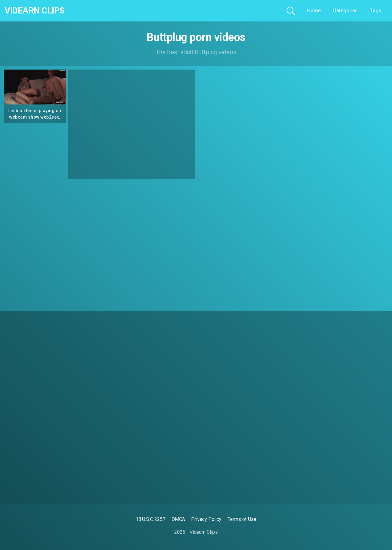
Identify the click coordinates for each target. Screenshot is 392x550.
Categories (345, 11)
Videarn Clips (35, 11)
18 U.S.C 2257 (151, 519)
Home (314, 11)
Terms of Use (242, 519)
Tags (376, 11)
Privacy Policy (206, 519)
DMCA (178, 519)
